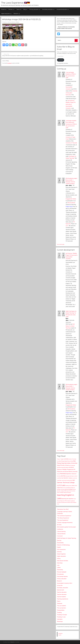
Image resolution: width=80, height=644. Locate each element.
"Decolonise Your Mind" (63, 509)
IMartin (18, 22)
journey (63, 476)
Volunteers (60, 619)
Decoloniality (60, 543)
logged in (10, 63)
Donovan (12, 642)
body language (72, 465)
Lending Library (69, 486)
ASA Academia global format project (66, 527)
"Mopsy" (59, 459)
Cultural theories (61, 534)
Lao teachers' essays (67, 478)
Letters (59, 567)
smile (65, 491)
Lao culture (75, 476)
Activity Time (71, 459)
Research (17, 14)
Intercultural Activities (63, 561)
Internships (60, 563)
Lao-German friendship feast (67, 480)
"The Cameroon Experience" (64, 516)
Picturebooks (60, 574)
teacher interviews (67, 493)
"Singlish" (62, 459)
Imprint (60, 635)
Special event (61, 590)
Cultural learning (61, 532)
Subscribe (61, 60)
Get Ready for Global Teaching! (70, 326)
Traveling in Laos (61, 617)
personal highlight (69, 489)
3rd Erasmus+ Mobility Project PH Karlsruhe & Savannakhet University (71, 104)
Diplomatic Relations (65, 467)
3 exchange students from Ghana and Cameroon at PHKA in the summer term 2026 (71, 124)
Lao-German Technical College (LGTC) (66, 483)
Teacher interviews (62, 594)
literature (69, 488)
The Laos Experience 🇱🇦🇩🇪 (16, 3)
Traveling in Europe (62, 615)
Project (4, 9)
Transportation (61, 610)
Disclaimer (60, 633)
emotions (71, 467)
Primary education (35, 9)
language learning (69, 476)
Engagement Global (71, 199)
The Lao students (61, 606)
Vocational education (63, 9)
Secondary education (48, 9)
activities (66, 459)
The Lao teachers (61, 608)
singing (62, 491)
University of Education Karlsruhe (71, 93)
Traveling (59, 612)
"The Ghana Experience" (63, 518)
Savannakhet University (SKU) (65, 583)
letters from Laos (64, 488)
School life (60, 585)
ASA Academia (71, 203)
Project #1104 (69, 207)
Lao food (59, 478)
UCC (67, 226)
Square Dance (69, 491)
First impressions (61, 549)
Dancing (59, 540)
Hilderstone (74, 474)
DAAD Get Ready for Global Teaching (67, 538)
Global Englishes (61, 554)
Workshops (60, 621)
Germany (59, 552)
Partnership (60, 570)
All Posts (59, 525)
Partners (11, 9)
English (59, 547)
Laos (63, 485)
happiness (69, 474)
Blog (25, 9)
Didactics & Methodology (63, 545)
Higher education (6, 14)
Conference (60, 529)
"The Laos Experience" (63, 520)
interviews (59, 476)
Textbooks (60, 603)
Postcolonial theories (62, 576)
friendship (63, 474)
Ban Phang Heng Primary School (66, 461)
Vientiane (69, 501)
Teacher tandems (61, 597)
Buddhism (59, 467)
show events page (61, 244)
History (59, 558)
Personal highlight (62, 572)
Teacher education (62, 592)
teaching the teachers (68, 499)
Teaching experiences (63, 599)
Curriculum (60, 536)
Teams (19, 9)
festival (58, 474)
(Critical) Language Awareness (65, 523)
